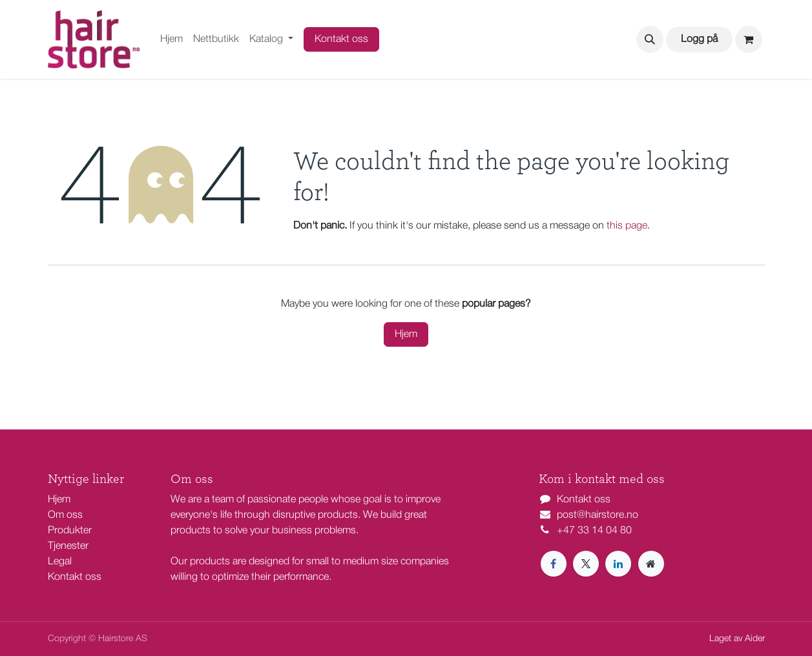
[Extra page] (651, 564)
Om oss (65, 515)
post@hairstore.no (598, 515)
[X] (586, 564)
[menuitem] (172, 39)
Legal (60, 562)
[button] (650, 39)
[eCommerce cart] (749, 39)
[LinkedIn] (618, 564)
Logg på (699, 39)
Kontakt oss (341, 39)
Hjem (406, 334)
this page (627, 226)
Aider (755, 639)
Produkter (70, 531)
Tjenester (68, 546)
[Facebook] (554, 564)
